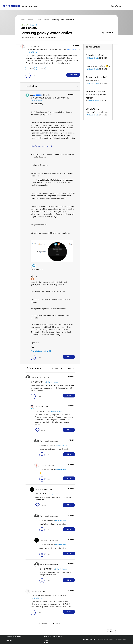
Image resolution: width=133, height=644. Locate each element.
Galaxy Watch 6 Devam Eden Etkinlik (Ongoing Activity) (96, 95)
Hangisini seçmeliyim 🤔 (97, 66)
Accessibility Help (14, 637)
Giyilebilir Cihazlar (31, 52)
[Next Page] (71, 368)
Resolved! (33, 25)
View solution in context (39, 351)
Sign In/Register (116, 6)
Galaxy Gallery (33, 6)
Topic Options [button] (106, 33)
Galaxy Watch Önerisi (95, 55)
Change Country (88, 640)
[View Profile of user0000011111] (72, 50)
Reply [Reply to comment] (69, 357)
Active (32, 68)
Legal (46, 640)
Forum (25, 6)
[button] (77, 45)
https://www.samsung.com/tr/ (42, 146)
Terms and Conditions (53, 637)
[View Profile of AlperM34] (34, 591)
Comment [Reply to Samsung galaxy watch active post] (73, 75)
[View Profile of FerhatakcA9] (39, 490)
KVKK (46, 643)
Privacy (9, 640)
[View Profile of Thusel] (28, 46)
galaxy (43, 68)
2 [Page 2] (65, 368)
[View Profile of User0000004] (38, 95)
